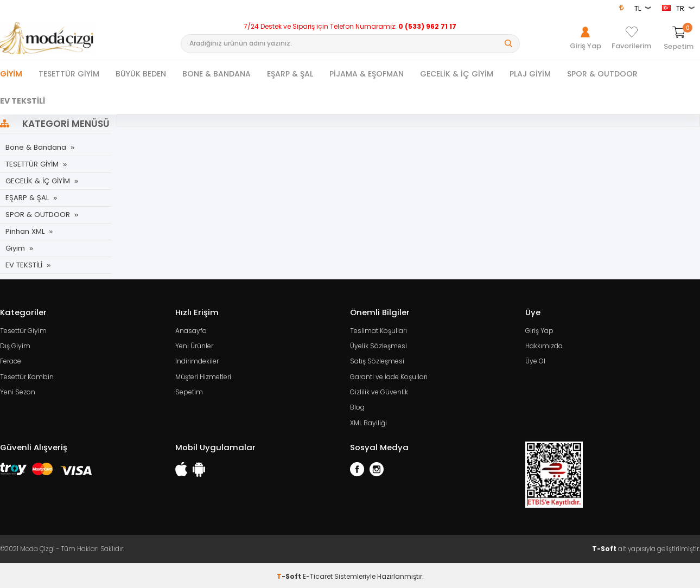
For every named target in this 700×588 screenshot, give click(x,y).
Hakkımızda (544, 345)
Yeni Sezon (18, 391)
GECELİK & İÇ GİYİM (457, 74)
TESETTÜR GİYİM (69, 74)
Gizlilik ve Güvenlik (379, 391)
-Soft (290, 574)
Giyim (11, 74)
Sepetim (189, 391)
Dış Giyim (15, 345)
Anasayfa (191, 330)
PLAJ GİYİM (530, 74)
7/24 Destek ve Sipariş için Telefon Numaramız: (350, 27)
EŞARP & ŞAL (290, 74)
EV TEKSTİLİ (23, 101)
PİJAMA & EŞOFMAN (367, 74)
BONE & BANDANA (217, 74)
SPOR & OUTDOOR (602, 74)
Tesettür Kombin (27, 376)
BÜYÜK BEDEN (141, 74)
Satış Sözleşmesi (377, 360)
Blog (357, 406)
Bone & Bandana (35, 147)
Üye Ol (535, 360)
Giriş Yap (539, 330)
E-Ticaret (318, 574)
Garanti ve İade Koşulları (389, 376)
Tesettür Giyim (23, 330)
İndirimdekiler (197, 360)
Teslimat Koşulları (378, 330)
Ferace (11, 360)
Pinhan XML (25, 231)
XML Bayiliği (368, 421)
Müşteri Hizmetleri (203, 376)
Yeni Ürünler (194, 345)
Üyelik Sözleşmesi (378, 345)
